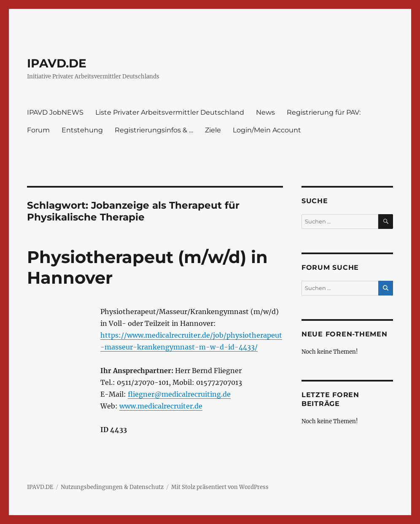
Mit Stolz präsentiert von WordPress (220, 487)
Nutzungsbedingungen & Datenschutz (112, 487)
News (265, 112)
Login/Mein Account (267, 130)
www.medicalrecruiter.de (161, 406)
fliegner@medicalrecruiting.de (179, 394)
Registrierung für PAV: (324, 112)
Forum (38, 130)
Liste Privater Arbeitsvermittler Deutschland (170, 112)
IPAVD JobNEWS (55, 112)
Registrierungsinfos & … (154, 130)
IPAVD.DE (57, 63)
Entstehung (82, 130)
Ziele (213, 130)
